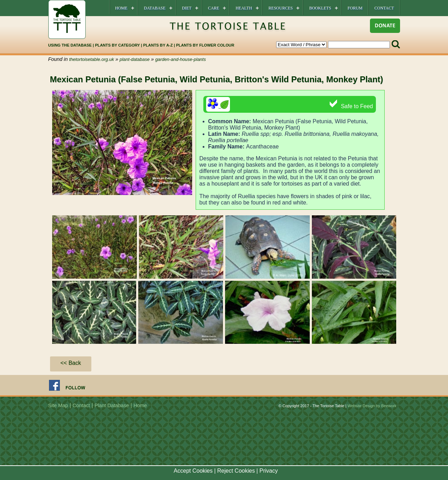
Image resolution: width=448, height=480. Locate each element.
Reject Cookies (236, 471)
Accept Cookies (193, 471)
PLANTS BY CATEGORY (117, 45)
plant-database (135, 59)
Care (213, 8)
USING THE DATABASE (70, 45)
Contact (384, 8)
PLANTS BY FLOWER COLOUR (205, 45)
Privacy (268, 471)
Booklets (320, 8)
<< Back (71, 363)
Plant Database (112, 405)
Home (121, 8)
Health (244, 8)
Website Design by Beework (372, 406)
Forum (355, 8)
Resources (281, 8)
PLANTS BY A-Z (159, 45)
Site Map (58, 405)
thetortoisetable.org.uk (92, 59)
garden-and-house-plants (180, 59)
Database (155, 8)
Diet (187, 8)
